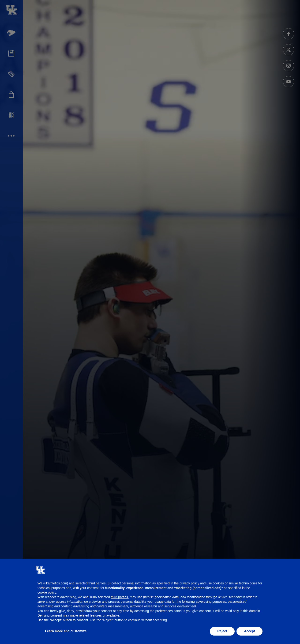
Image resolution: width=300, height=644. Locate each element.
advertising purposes (211, 602)
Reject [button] (222, 631)
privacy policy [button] (189, 583)
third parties (119, 597)
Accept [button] (249, 631)
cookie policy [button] (47, 592)
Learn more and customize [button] (66, 631)
